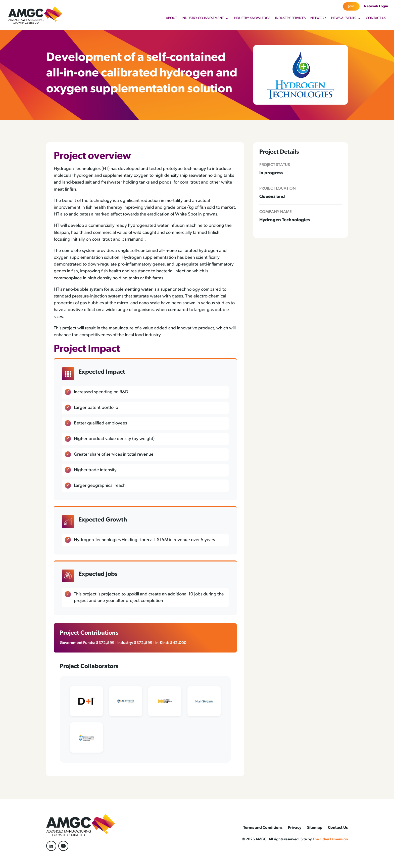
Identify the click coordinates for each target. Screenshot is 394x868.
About (171, 18)
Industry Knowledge (252, 18)
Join (351, 6)
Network (318, 18)
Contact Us (376, 18)
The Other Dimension (330, 839)
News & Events (344, 18)
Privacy (295, 828)
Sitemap (315, 828)
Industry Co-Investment (203, 18)
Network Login (376, 6)
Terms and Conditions (263, 828)
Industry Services (290, 18)
